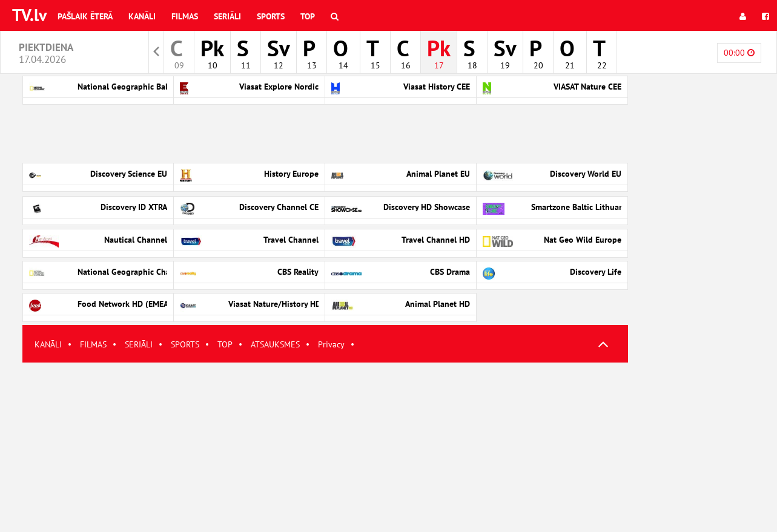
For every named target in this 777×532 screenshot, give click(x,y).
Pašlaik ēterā (85, 16)
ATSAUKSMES (275, 344)
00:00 (739, 53)
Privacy (331, 344)
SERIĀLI (139, 344)
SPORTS (185, 344)
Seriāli (227, 16)
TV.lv (29, 15)
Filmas (185, 16)
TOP (225, 344)
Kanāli (142, 16)
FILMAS (93, 344)
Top (308, 16)
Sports (271, 16)
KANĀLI (48, 344)
